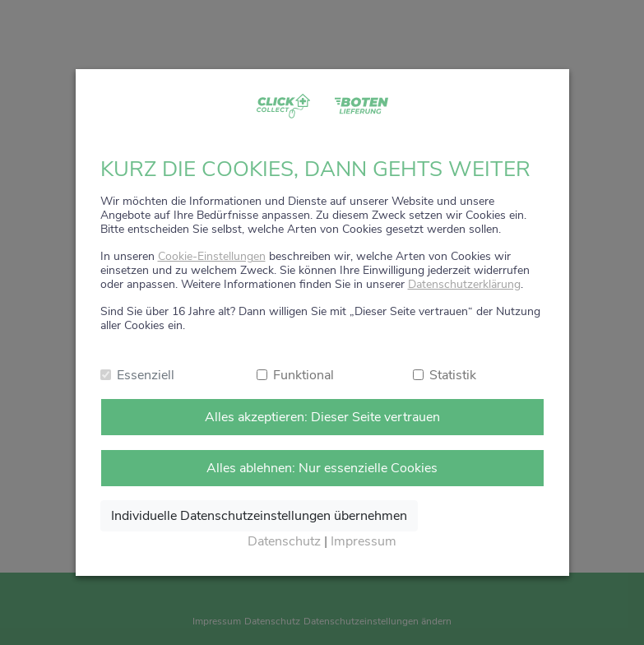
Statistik (453, 375)
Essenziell (146, 375)
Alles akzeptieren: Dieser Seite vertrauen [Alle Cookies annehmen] (322, 417)
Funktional (303, 375)
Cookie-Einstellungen (212, 256)
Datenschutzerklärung (464, 284)
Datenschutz (284, 541)
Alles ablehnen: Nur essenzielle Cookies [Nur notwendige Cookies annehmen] (322, 468)
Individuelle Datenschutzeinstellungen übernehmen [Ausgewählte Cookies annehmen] (259, 516)
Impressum (364, 541)
